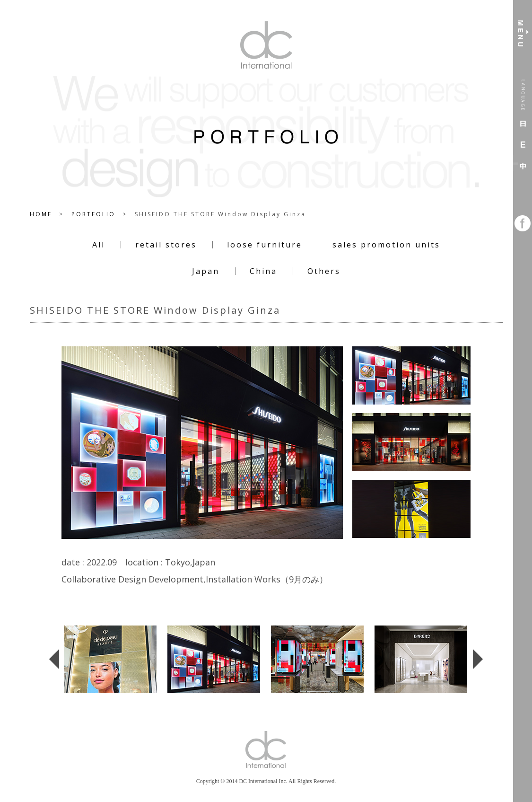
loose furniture (265, 245)
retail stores (166, 245)
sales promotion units (386, 245)
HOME (41, 214)
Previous (49, 683)
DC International (266, 45)
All (99, 245)
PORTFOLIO (93, 214)
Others (324, 271)
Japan (206, 271)
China (263, 271)
